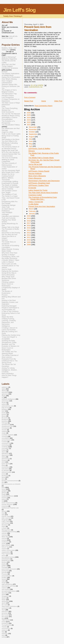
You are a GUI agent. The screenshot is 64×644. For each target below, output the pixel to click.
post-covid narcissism (9, 569)
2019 (29, 218)
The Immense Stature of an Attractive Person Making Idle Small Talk (10, 149)
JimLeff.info (13, 36)
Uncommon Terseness (10, 68)
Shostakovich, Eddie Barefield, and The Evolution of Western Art (10, 344)
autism (4, 404)
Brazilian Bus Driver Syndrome (9, 279)
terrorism (5, 613)
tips (41, 87)
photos (4, 562)
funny (4, 489)
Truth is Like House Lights (11, 134)
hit (3, 501)
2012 (29, 235)
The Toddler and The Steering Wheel (9, 353)
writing (4, 637)
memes (4, 533)
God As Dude (7, 269)
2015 (29, 228)
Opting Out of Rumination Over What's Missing (11, 78)
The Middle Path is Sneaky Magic (41, 158)
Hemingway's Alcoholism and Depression (44, 181)
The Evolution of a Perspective (8, 122)
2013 (29, 233)
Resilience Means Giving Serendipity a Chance (11, 117)
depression (5, 455)
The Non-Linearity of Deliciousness (9, 164)
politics (4, 566)
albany (4, 391)
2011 (29, 237)
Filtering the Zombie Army (11, 335)
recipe (4, 583)
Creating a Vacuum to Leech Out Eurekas (9, 329)
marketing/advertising (9, 532)
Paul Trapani (6, 554)
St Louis (4, 605)
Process (5, 295)
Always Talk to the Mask (10, 227)
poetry (4, 564)
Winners (32, 151)
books (4, 413)
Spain (4, 600)
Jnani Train (6, 207)
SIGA (4, 594)
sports (4, 603)
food (3, 487)
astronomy (5, 401)
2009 (29, 242)
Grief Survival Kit (8, 112)
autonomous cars (8, 406)
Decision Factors (8, 96)
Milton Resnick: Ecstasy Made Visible (10, 250)
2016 (29, 225)
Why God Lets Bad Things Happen (9, 65)
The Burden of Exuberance (7, 292)
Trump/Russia (7, 625)
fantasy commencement (10, 481)
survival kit (5, 608)
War (3, 632)
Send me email (7, 38)
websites (5, 633)
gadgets (4, 491)
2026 (29, 113)
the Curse (5, 615)
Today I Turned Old (36, 202)
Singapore (5, 596)
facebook (5, 475)
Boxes (4, 416)
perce (4, 555)
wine (3, 635)
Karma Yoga (6, 516)
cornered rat (6, 443)
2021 (29, 125)
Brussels (5, 418)
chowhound (6, 425)
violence (5, 630)
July (31, 139)
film (3, 482)
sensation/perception (9, 591)
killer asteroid (6, 518)
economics (5, 467)
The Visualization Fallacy (11, 125)
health (4, 494)
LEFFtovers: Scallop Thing (39, 185)
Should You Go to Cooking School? (8, 175)
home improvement (8, 503)
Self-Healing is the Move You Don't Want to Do (11, 140)
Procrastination (7, 119)
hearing (4, 498)
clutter (4, 433)
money (4, 540)
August (32, 137)
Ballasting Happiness (9, 59)
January (32, 214)
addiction (5, 387)
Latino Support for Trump (38, 190)
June (31, 141)
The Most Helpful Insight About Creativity (10, 188)
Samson (5, 240)
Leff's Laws (6, 521)
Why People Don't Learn (10, 172)
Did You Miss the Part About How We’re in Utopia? (9, 236)
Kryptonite (32, 188)
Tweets (4, 627)
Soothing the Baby (8, 341)
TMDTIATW (6, 620)
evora (4, 474)
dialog (4, 457)
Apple (4, 396)
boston (4, 414)
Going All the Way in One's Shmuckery (9, 274)
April (31, 146)
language (5, 520)
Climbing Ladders (8, 282)
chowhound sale (7, 426)
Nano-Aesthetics (8, 374)
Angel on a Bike (7, 132)
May (31, 144)
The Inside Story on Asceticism (9, 243)
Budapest (5, 419)
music (4, 543)
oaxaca (4, 549)
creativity (5, 447)
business (5, 421)
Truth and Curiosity (9, 218)
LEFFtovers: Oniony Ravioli (39, 171)
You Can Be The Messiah (11, 114)
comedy (4, 436)
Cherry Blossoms (35, 178)
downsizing (6, 458)
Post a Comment (30, 97)
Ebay (3, 465)
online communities (8, 550)
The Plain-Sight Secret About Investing (43, 193)
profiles (4, 577)
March (31, 209)
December (33, 127)
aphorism (5, 394)
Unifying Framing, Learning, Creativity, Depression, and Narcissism (9, 321)
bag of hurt (5, 408)
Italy (3, 515)
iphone (4, 511)
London (4, 528)
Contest (4, 442)
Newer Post (29, 101)
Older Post (58, 101)
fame (3, 477)
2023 (29, 120)
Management (6, 530)
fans (3, 479)
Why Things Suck (8, 277)
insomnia (5, 506)
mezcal (4, 538)
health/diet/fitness (34, 87)
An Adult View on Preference (8, 210)
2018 (29, 221)
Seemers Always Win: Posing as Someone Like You (11, 86)
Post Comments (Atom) (44, 106)
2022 (29, 122)
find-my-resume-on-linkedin (11, 484)
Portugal (5, 567)
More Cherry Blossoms (37, 176)
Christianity (6, 428)
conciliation (6, 438)
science (4, 588)
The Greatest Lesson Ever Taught (9, 192)
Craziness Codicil (35, 195)
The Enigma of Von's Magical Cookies (9, 91)
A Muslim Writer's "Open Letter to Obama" (10, 261)
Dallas (4, 450)
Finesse (5, 72)
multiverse (5, 542)
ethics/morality (7, 472)
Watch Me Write (7, 317)
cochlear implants (8, 435)
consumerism (6, 440)
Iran (3, 513)
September (33, 134)
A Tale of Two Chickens (10, 311)
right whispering (7, 584)
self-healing (6, 589)
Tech (3, 610)
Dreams (4, 460)
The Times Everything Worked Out (10, 109)
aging (4, 389)
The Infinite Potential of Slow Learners (10, 356)
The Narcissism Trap (9, 94)
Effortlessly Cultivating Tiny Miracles (10, 144)
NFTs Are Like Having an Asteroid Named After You (11, 153)
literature (5, 525)
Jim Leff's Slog (19, 10)
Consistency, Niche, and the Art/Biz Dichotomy (10, 257)
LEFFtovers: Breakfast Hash (39, 183)
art (3, 397)
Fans (3, 107)
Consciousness (7, 156)
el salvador (5, 470)
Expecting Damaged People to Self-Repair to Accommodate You (10, 308)
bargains (5, 409)
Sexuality (5, 593)
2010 (29, 240)
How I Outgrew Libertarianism (7, 82)
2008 (29, 245)
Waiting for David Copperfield (8, 160)
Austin (4, 402)
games (4, 492)
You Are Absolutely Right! (11, 171)
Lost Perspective (8, 97)
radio (3, 581)
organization (6, 552)
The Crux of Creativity (10, 158)
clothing (4, 431)
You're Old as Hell (35, 164)
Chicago (5, 423)
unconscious (6, 628)
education (5, 469)
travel (4, 622)
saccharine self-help (9, 586)
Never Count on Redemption (7, 285)
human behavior (7, 504)
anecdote (5, 392)
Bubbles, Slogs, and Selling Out (9, 49)
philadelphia (6, 559)
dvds (3, 462)
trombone (5, 623)
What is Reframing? (9, 57)
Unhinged (5, 214)
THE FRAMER (7, 213)
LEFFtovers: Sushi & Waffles (39, 149)
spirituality (5, 601)
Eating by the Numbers (10, 271)
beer (3, 411)
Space (4, 598)
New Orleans (6, 545)
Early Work (5, 464)
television (5, 611)
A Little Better (34, 204)
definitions (5, 453)
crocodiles (5, 448)
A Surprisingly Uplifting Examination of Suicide (10, 182)
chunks (4, 430)
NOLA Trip (5, 547)
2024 (29, 118)
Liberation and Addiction (10, 216)
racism (4, 579)
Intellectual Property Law (10, 508)
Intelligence (6, 326)
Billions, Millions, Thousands (8, 179)
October (32, 132)
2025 (29, 115)
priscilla (4, 572)
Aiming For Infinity (8, 368)
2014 (29, 230)
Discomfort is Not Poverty (11, 233)
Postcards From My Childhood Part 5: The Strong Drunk (10, 361)
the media (5, 616)
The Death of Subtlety (10, 185)
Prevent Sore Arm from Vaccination (42, 206)
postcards (5, 571)
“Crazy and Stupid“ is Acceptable (9, 338)
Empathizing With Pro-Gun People (10, 203)
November (33, 129)
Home (44, 101)
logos (4, 526)
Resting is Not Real (9, 300)
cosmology (5, 445)
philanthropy (6, 560)
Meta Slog (5, 537)
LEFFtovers (6, 523)
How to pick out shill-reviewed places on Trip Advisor (10, 266)
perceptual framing (8, 557)
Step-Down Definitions (9, 606)
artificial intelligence (8, 399)
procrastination (7, 576)
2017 (29, 223)
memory (4, 535)
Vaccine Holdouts (35, 173)
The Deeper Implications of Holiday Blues (11, 74)
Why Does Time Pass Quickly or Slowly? (9, 254)
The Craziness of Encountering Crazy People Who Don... (43, 198)
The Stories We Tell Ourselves (9, 365)
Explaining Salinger (9, 205)
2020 (29, 216)
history (4, 499)
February (33, 211)
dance (4, 452)
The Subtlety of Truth (9, 194)
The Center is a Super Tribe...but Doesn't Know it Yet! (11, 198)
